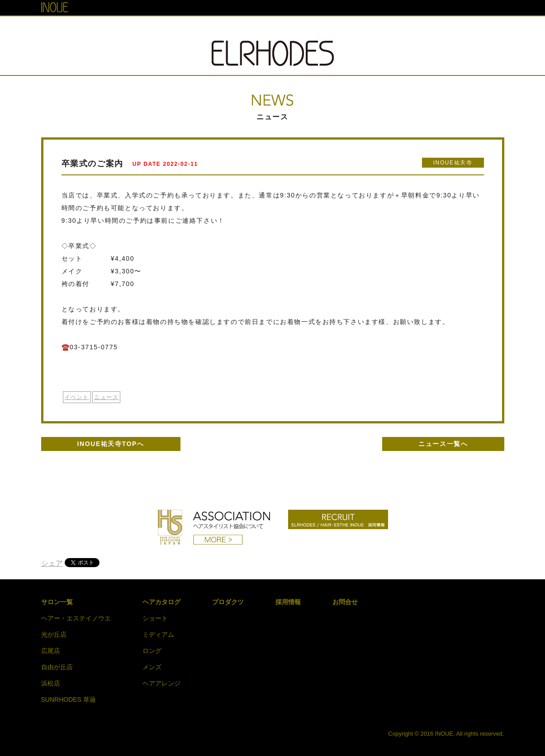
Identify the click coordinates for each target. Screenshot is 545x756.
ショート (155, 618)
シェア (52, 563)
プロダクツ (228, 602)
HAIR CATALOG (278, 28)
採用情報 (288, 602)
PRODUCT (336, 28)
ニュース (106, 397)
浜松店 (51, 683)
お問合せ (345, 602)
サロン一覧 (57, 602)
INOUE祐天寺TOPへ (111, 444)
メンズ (152, 667)
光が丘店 (54, 634)
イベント (77, 397)
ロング (152, 651)
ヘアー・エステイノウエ (76, 618)
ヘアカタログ (161, 602)
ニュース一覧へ (443, 444)
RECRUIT (386, 28)
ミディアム (158, 634)
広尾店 (51, 651)
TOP (151, 28)
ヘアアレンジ (161, 683)
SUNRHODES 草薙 (69, 700)
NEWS (227, 28)
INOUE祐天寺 (453, 163)
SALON (187, 28)
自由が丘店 (57, 667)
